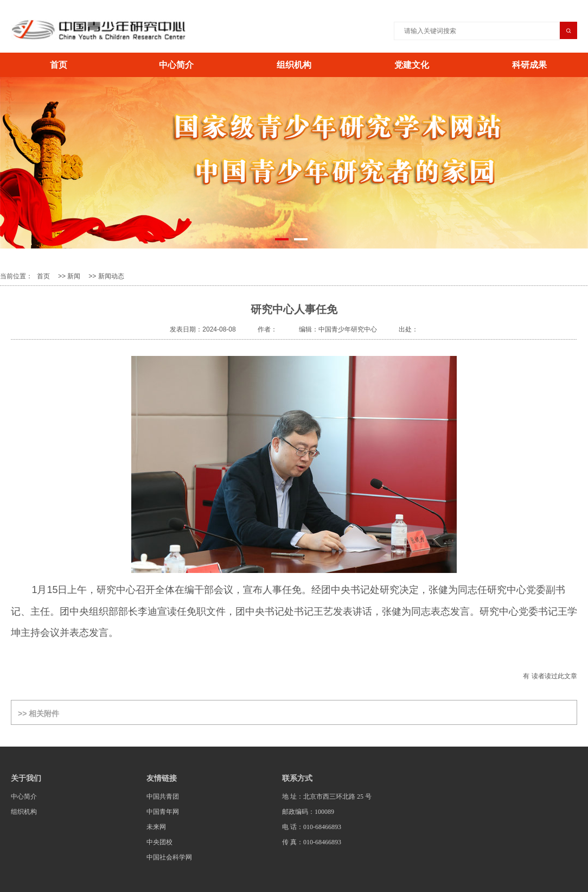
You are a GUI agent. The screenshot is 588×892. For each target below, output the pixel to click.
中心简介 (176, 65)
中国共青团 (163, 797)
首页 (59, 65)
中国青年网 (163, 812)
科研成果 (529, 65)
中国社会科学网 (169, 857)
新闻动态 (111, 276)
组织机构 (294, 65)
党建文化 (412, 65)
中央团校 (159, 842)
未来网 (156, 827)
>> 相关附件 (39, 713)
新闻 (74, 276)
